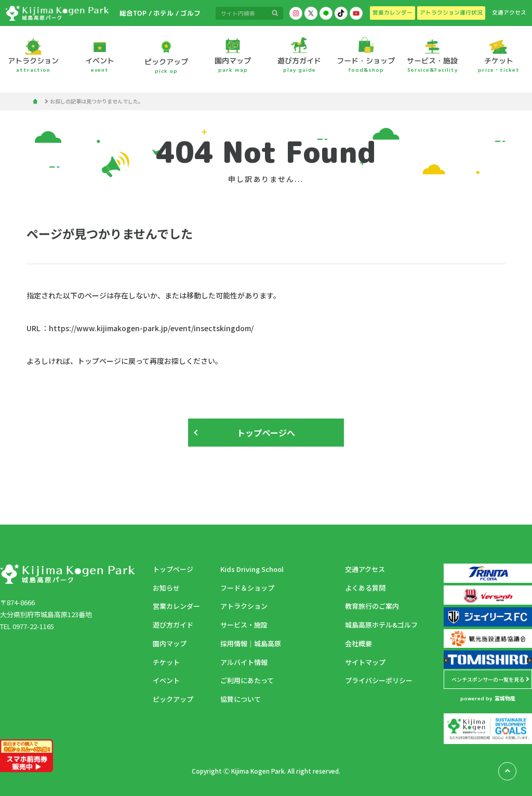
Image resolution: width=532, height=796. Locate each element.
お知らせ (166, 588)
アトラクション (244, 606)
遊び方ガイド (173, 625)
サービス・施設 (244, 625)
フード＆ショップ (247, 588)
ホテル (163, 13)
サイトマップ (365, 662)
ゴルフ (190, 13)
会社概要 (358, 643)
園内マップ (170, 643)
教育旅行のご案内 (372, 606)
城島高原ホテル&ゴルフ (381, 625)
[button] (446, 660)
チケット (166, 662)
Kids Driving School (252, 569)
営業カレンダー (176, 606)
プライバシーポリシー (379, 680)
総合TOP (133, 13)
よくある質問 (365, 588)
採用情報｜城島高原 (251, 643)
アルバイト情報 (244, 662)
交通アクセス (365, 569)
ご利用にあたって (247, 680)
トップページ (173, 569)
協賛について (241, 699)
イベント (166, 680)
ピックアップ (173, 699)
